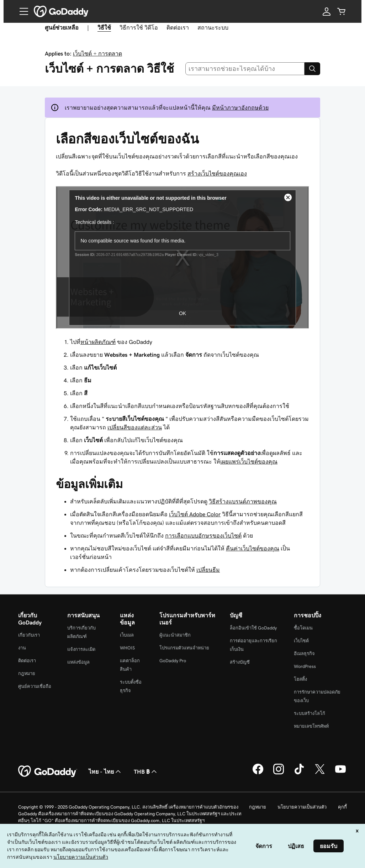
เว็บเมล (127, 635)
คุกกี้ (342, 807)
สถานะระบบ (213, 27)
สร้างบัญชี (240, 662)
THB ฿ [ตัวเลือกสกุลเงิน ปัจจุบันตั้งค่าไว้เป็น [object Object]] (146, 772)
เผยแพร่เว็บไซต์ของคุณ (249, 461)
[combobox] (245, 69)
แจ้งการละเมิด (81, 649)
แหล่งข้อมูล (78, 662)
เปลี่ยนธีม (208, 570)
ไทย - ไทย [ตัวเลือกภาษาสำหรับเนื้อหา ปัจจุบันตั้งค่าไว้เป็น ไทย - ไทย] (105, 772)
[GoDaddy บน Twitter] (320, 773)
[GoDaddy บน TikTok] (299, 773)
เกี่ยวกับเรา (29, 635)
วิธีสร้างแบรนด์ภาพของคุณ (243, 501)
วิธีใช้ (104, 27)
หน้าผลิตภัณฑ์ (98, 342)
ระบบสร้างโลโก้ (310, 713)
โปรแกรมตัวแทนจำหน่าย (184, 648)
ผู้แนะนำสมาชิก (175, 635)
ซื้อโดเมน (303, 628)
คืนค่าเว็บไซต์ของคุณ (253, 548)
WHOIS (127, 648)
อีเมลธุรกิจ (304, 653)
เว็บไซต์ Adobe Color (195, 514)
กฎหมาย (27, 673)
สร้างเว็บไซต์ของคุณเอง (217, 173)
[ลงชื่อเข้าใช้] (327, 11)
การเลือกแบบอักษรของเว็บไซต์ (203, 535)
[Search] (312, 69)
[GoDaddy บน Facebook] (258, 773)
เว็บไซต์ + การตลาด (97, 53)
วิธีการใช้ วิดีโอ (139, 27)
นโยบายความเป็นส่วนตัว (302, 807)
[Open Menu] (21, 11)
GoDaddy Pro (173, 661)
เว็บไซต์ (301, 641)
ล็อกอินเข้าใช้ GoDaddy (253, 628)
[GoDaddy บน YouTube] (340, 773)
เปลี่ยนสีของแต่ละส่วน (135, 427)
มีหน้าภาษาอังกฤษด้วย (240, 108)
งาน (22, 648)
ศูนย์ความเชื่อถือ (35, 686)
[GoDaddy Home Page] (48, 772)
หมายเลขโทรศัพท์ (311, 726)
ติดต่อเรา (178, 27)
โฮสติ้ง (300, 679)
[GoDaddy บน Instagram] (279, 773)
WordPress (305, 666)
